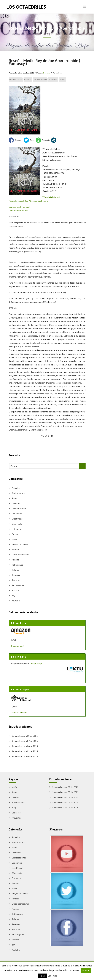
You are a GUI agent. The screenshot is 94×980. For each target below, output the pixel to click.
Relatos (15, 570)
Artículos (16, 488)
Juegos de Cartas (20, 544)
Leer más (52, 976)
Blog (14, 808)
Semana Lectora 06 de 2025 (25, 746)
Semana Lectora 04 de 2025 (25, 756)
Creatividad (17, 519)
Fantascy (28, 79)
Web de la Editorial (51, 197)
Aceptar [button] (86, 970)
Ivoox (14, 539)
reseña (62, 79)
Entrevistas (17, 529)
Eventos (16, 534)
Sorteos (15, 590)
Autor (14, 498)
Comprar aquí (17, 646)
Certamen (16, 503)
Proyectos (17, 818)
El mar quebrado (16, 79)
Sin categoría (18, 585)
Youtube (16, 601)
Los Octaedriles (26, 7)
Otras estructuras (20, 555)
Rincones (16, 580)
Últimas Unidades (19, 712)
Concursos (17, 514)
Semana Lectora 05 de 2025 (25, 751)
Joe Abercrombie (40, 79)
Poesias (15, 560)
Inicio (14, 787)
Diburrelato (17, 524)
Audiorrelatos (18, 493)
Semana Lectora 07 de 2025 (25, 741)
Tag (13, 595)
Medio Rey (53, 79)
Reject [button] (43, 976)
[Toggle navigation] (84, 7)
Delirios (15, 797)
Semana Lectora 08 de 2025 (25, 736)
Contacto (16, 813)
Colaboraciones (19, 508)
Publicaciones (18, 802)
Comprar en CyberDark (19, 207)
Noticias (15, 549)
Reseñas (47, 73)
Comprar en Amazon (18, 210)
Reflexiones (17, 565)
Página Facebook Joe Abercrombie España (28, 201)
